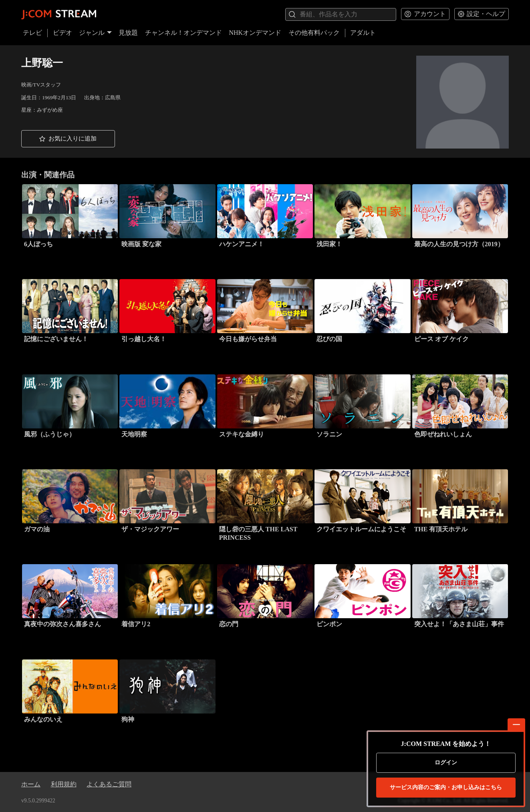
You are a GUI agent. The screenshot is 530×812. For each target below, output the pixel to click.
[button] (68, 139)
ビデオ (62, 33)
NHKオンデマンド (255, 33)
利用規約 (64, 784)
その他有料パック (314, 33)
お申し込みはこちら (446, 788)
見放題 (128, 33)
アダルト (363, 33)
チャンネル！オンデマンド (183, 33)
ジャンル (95, 33)
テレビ (32, 33)
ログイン (446, 763)
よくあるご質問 (109, 784)
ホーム (31, 784)
